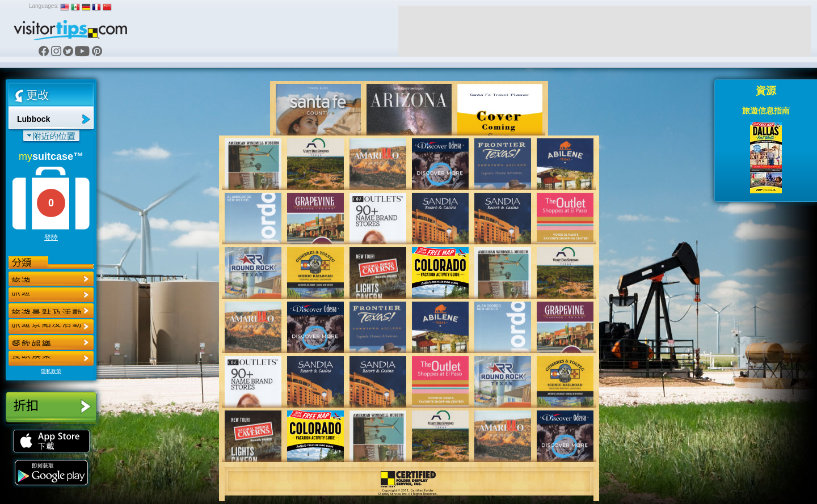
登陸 (51, 238)
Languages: (44, 6)
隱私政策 (51, 371)
